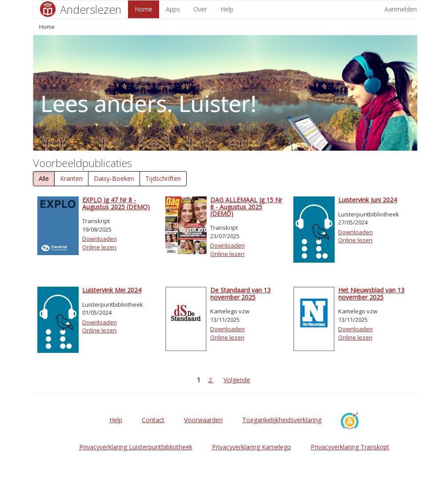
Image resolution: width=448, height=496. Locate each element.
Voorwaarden (203, 420)
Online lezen (99, 247)
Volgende (237, 380)
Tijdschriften (163, 178)
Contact (153, 420)
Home (144, 9)
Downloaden (100, 239)
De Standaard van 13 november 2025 (240, 293)
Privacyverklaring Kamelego (252, 447)
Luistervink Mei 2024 (112, 290)
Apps (173, 9)
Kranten (71, 178)
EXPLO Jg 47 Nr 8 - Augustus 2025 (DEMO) (116, 203)
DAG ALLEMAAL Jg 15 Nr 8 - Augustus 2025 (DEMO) (246, 207)
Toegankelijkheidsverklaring (282, 420)
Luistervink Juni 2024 (368, 200)
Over (200, 9)
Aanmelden (401, 9)
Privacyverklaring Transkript (350, 447)
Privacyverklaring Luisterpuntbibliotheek (136, 447)
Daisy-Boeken (114, 178)
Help (227, 9)
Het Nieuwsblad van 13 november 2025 (371, 293)
